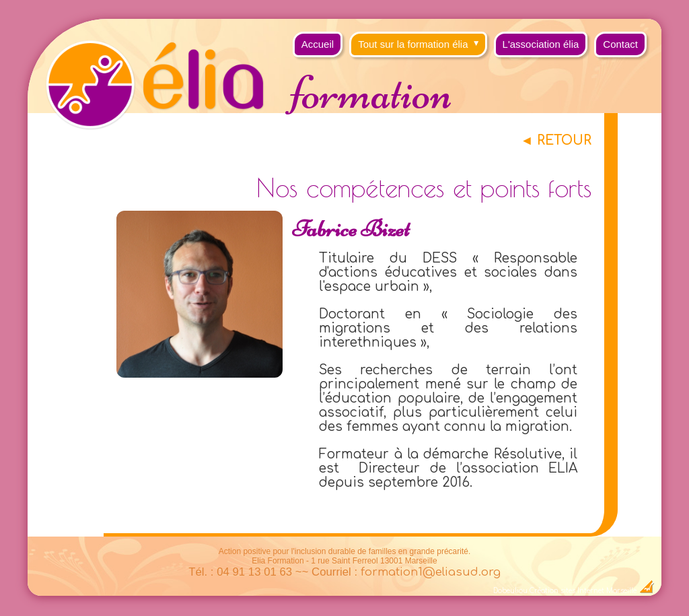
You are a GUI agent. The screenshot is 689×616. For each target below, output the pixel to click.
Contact (620, 44)
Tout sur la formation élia (422, 41)
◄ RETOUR (556, 140)
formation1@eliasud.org (431, 572)
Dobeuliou (510, 591)
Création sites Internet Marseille (583, 591)
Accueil (318, 44)
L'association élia (541, 44)
